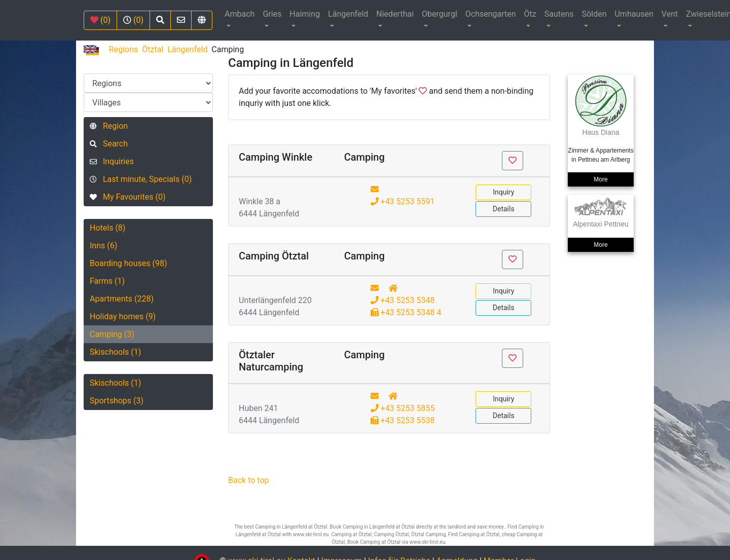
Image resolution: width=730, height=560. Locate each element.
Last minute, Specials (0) (141, 179)
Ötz (530, 14)
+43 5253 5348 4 (406, 312)
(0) (100, 20)
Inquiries (112, 161)
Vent (670, 14)
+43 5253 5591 (403, 201)
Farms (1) (107, 281)
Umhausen (634, 14)
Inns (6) (103, 246)
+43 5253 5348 (403, 300)
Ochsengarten (491, 14)
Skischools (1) (115, 352)
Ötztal (153, 49)
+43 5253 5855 (403, 408)
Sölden (594, 14)
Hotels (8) (107, 228)
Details (504, 209)
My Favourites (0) (127, 197)
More (600, 179)
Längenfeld (348, 14)
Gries (272, 14)
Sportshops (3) (117, 401)
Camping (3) (112, 334)
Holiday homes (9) (123, 316)
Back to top (248, 480)
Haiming (305, 14)
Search (109, 144)
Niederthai (395, 14)
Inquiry (503, 192)
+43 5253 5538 (403, 420)
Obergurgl (440, 14)
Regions (123, 49)
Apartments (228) (122, 299)
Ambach (240, 14)
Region (109, 126)
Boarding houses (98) (129, 263)
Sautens (559, 14)
